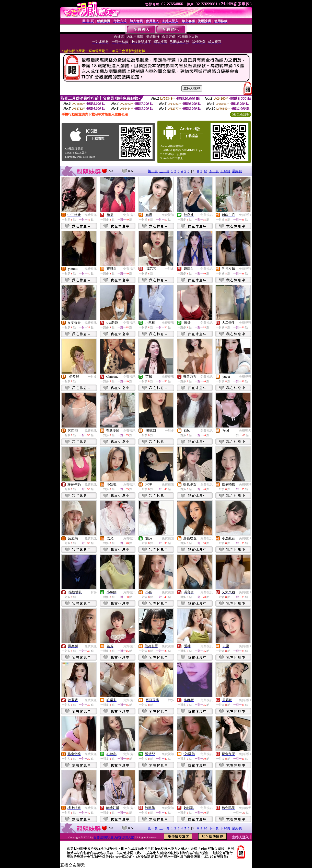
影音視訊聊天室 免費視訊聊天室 (114, 837)
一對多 (169, 269)
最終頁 (237, 171)
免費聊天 (245, 431)
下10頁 (225, 171)
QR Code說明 (241, 114)
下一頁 (214, 171)
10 (205, 171)
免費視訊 (91, 215)
